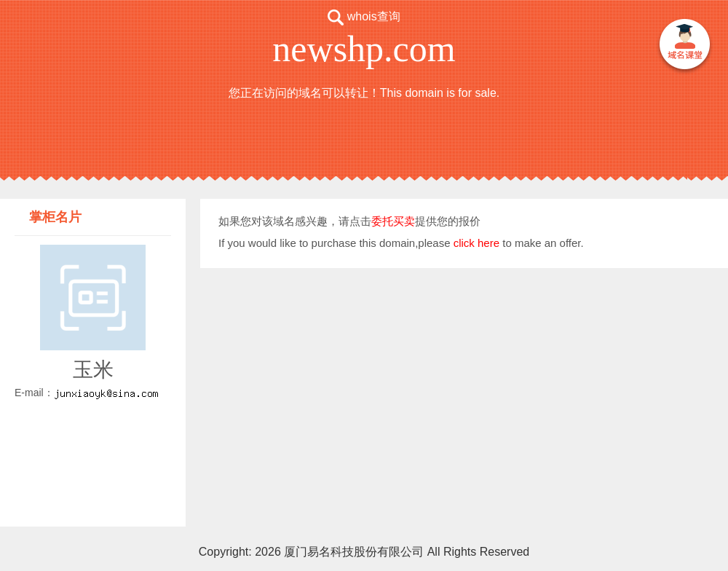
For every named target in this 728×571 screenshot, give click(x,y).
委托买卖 (393, 221)
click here (476, 243)
